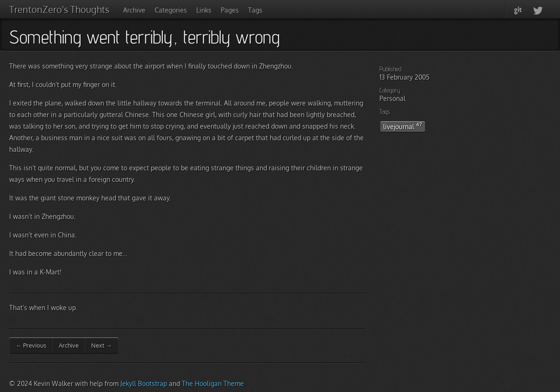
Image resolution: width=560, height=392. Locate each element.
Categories (171, 10)
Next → (102, 345)
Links (204, 10)
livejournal (403, 126)
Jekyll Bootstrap (144, 383)
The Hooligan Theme (213, 383)
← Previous (31, 345)
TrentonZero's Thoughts (59, 9)
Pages (230, 10)
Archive (134, 10)
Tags (255, 10)
